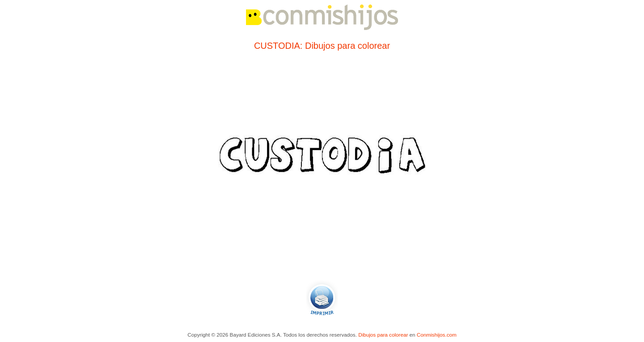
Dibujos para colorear (383, 335)
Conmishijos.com (437, 335)
